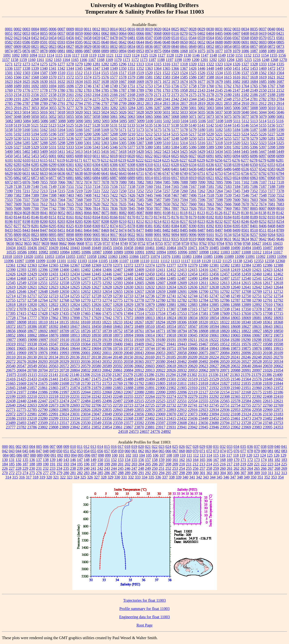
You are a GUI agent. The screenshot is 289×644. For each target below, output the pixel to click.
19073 (278, 335)
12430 (43, 274)
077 (243, 451)
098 (101, 455)
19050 (203, 335)
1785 (105, 90)
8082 (123, 213)
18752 (118, 331)
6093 (228, 156)
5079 (263, 117)
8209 (114, 222)
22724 (139, 405)
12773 (96, 300)
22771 (11, 410)
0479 (123, 38)
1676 (193, 82)
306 (236, 473)
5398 (271, 147)
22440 (21, 401)
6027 (193, 156)
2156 (35, 95)
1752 (140, 86)
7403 (70, 195)
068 (182, 451)
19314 (278, 340)
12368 (86, 265)
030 (209, 447)
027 (189, 447)
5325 (280, 143)
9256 (245, 235)
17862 (54, 318)
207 (162, 464)
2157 (44, 95)
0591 (44, 42)
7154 (96, 187)
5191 (9, 134)
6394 (140, 169)
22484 (86, 401)
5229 (9, 138)
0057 (61, 33)
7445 (149, 195)
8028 (27, 213)
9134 (228, 235)
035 (243, 447)
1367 (184, 68)
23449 (203, 418)
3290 (184, 108)
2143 (201, 90)
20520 (225, 361)
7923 (184, 208)
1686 (271, 82)
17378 (257, 309)
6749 (184, 173)
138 (46, 460)
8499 (236, 230)
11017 (278, 252)
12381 (214, 265)
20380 (161, 361)
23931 (171, 427)
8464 (88, 230)
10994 (161, 252)
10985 (75, 252)
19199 (182, 340)
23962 (235, 427)
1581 (149, 77)
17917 (86, 318)
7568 (79, 200)
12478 (96, 278)
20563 (54, 366)
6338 (228, 165)
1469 (263, 68)
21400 (278, 375)
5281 (271, 138)
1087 (254, 51)
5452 (26, 156)
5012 (9, 112)
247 (134, 468)
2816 (175, 103)
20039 (118, 353)
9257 (254, 235)
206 (155, 464)
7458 (166, 195)
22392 (257, 396)
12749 (235, 296)
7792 (79, 208)
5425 (184, 152)
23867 (128, 427)
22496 (107, 401)
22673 (54, 405)
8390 (193, 226)
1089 (271, 51)
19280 (235, 340)
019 (134, 447)
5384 (175, 147)
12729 (107, 296)
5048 (18, 117)
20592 (118, 366)
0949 (131, 51)
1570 (53, 77)
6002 (61, 156)
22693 (75, 405)
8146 (35, 217)
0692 (254, 42)
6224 (157, 160)
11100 (51, 261)
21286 (149, 375)
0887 (88, 51)
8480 (149, 230)
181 (271, 460)
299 (189, 473)
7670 (245, 204)
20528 (257, 361)
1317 (175, 64)
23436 (193, 418)
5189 (271, 130)
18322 (225, 322)
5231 (26, 138)
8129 (236, 213)
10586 (22, 252)
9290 (44, 239)
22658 (43, 405)
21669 (21, 383)
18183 (96, 322)
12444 (86, 274)
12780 (161, 300)
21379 (256, 375)
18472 (128, 326)
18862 (32, 335)
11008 (246, 252)
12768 (64, 300)
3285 (140, 108)
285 (100, 473)
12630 (128, 287)
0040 (271, 29)
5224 (245, 134)
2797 (105, 103)
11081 (176, 257)
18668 (21, 331)
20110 (11, 357)
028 (196, 447)
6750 (193, 173)
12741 (171, 296)
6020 (131, 156)
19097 (43, 340)
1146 (196, 55)
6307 (123, 165)
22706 (96, 405)
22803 (54, 410)
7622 (105, 204)
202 (127, 464)
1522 (166, 73)
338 (172, 477)
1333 (263, 64)
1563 (271, 73)
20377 (150, 361)
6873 (35, 178)
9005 (96, 235)
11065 (123, 257)
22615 (268, 401)
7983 (236, 208)
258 (209, 468)
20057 (171, 353)
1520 (149, 73)
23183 (278, 414)
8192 (263, 217)
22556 (214, 401)
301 (202, 473)
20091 (235, 353)
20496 (214, 361)
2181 (236, 95)
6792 (263, 173)
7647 (149, 204)
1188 (161, 60)
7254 (158, 191)
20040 (128, 353)
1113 (42, 55)
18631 (257, 326)
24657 (144, 431)
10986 (86, 252)
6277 (245, 160)
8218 (193, 222)
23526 (75, 423)
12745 (203, 296)
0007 (61, 29)
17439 (75, 313)
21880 (107, 388)
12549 (21, 283)
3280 (96, 108)
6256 (219, 160)
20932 (182, 370)
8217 (184, 222)
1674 (184, 82)
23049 (107, 414)
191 (53, 464)
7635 (123, 204)
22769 (278, 405)
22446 (32, 401)
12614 (235, 283)
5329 (35, 147)
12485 (171, 278)
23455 (225, 418)
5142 (210, 125)
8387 (184, 226)
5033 (184, 112)
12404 (96, 270)
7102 (245, 182)
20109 (278, 353)
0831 (105, 47)
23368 (128, 418)
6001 (53, 156)
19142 (118, 340)
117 (229, 455)
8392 (210, 226)
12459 (246, 274)
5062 (123, 117)
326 (90, 477)
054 (87, 451)
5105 (193, 121)
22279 (193, 396)
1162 (49, 60)
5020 (79, 112)
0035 (254, 29)
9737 (107, 243)
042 (5, 451)
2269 (44, 99)
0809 (18, 47)
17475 (107, 313)
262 (236, 468)
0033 (236, 29)
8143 (9, 217)
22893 (171, 410)
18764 (150, 331)
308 (250, 473)
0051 (9, 33)
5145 (236, 125)
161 (175, 460)
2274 (88, 99)
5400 (9, 152)
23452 (214, 418)
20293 (43, 361)
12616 (257, 283)
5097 (132, 121)
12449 (139, 274)
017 (121, 447)
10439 (54, 248)
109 (176, 455)
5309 (158, 143)
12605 (139, 283)
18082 (268, 318)
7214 (53, 191)
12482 (139, 278)
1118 (84, 55)
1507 (44, 73)
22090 (161, 392)
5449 (280, 152)
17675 (257, 313)
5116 (280, 121)
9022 (131, 235)
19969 (21, 353)
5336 (88, 147)
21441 (54, 379)
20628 (225, 366)
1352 (140, 68)
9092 (166, 235)
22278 (182, 396)
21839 (268, 383)
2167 (123, 95)
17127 (43, 309)
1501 (9, 73)
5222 (228, 134)
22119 (193, 392)
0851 (201, 47)
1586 (193, 77)
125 (270, 455)
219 (243, 464)
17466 (96, 313)
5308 (149, 143)
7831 (105, 208)
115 (216, 455)
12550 (32, 283)
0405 (219, 33)
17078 (21, 309)
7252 (140, 191)
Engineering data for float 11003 (144, 617)
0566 (228, 38)
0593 (61, 42)
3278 (79, 108)
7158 (131, 187)
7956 (210, 208)
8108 (167, 213)
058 (114, 451)
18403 (64, 326)
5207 (105, 134)
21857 (32, 388)
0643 (131, 42)
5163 (53, 130)
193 (66, 464)
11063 (113, 257)
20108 (268, 353)
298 (182, 473)
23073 (193, 414)
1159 (23, 60)
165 (202, 460)
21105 (22, 375)
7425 (123, 195)
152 (114, 460)
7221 (96, 191)
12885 (214, 305)
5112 (245, 121)
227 (12, 468)
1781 (70, 90)
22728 (161, 405)
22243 (107, 396)
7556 (18, 200)
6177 (87, 160)
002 (18, 447)
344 (213, 477)
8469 (105, 230)
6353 (271, 165)
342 (199, 477)
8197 (18, 222)
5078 (254, 117)
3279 (88, 108)
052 (73, 451)
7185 (245, 187)
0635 (96, 42)
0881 (61, 51)
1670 (149, 82)
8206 (88, 222)
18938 (107, 335)
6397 (158, 169)
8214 (158, 222)
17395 (11, 313)
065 (162, 451)
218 (236, 464)
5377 (131, 147)
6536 (245, 169)
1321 (201, 64)
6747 (166, 173)
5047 (9, 117)
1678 (210, 82)
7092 (210, 182)
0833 (123, 47)
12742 (182, 296)
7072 (79, 182)
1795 (175, 90)
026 (182, 447)
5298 (61, 143)
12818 (11, 305)
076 (236, 451)
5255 (228, 138)
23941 (182, 427)
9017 (114, 235)
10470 (182, 248)
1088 (263, 51)
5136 (157, 125)
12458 (235, 274)
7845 (131, 208)
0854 (228, 47)
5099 (141, 121)
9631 (228, 239)
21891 (150, 388)
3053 (35, 108)
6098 (271, 156)
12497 (225, 278)
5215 (175, 134)
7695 (9, 208)
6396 (149, 169)
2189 (280, 95)
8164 (96, 217)
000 (5, 447)
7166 (184, 187)
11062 (102, 257)
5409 (44, 152)
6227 (184, 160)
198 (100, 464)
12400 (64, 270)
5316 (201, 143)
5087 (53, 121)
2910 (245, 103)
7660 (193, 204)
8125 (210, 213)
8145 (26, 217)
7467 (175, 195)
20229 (225, 357)
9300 (88, 239)
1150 (230, 55)
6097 (263, 156)
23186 (11, 418)
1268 (274, 60)
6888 (123, 178)
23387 (139, 418)
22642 (21, 405)
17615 (235, 313)
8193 (271, 217)
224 (277, 464)
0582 (9, 42)
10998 (204, 252)
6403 (184, 169)
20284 (32, 361)
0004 (35, 29)
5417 (114, 152)
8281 (35, 226)
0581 (280, 38)
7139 (26, 187)
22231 (75, 396)
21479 (107, 379)
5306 (131, 143)
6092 (219, 156)
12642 (257, 287)
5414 (88, 152)
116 (222, 455)
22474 (64, 401)
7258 (175, 191)
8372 (105, 226)
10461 (150, 248)
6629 (9, 173)
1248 (265, 60)
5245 (149, 138)
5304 (114, 143)
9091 (158, 235)
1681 (228, 82)
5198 (70, 134)
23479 (257, 418)
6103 (27, 160)
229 (25, 468)
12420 (246, 270)
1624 (18, 82)
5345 (105, 147)
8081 (114, 213)
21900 (161, 388)
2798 (114, 103)
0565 (219, 38)
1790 (149, 90)
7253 (149, 191)
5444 (236, 152)
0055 (44, 33)
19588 (268, 344)
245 (121, 468)
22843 (118, 410)
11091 (250, 257)
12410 (150, 270)
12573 (86, 283)
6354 (280, 165)
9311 (149, 239)
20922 (161, 370)
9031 (140, 235)
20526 (235, 361)
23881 (150, 427)
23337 (86, 418)
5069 (184, 117)
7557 (26, 200)
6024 (166, 156)
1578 (123, 77)
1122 (118, 55)
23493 (21, 423)
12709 (257, 292)
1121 (110, 55)
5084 (27, 121)
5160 (26, 130)
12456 (214, 274)
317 (29, 477)
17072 (11, 309)
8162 (79, 217)
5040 (245, 112)
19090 (32, 340)
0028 (193, 29)
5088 (62, 121)
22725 (150, 405)
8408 (271, 226)
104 (142, 455)
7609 (18, 204)
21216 (96, 375)
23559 (118, 423)
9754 (150, 243)
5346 (114, 147)
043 (12, 451)
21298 (181, 375)
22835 (107, 410)
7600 (236, 200)
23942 (193, 427)
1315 (158, 64)
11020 (28, 257)
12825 (86, 305)
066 (168, 451)
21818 (203, 383)
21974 (11, 392)
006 (46, 447)
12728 (96, 296)
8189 (254, 217)
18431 (86, 326)
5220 (210, 134)
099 (108, 455)
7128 (9, 187)
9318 (184, 239)
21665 (11, 383)
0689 (228, 42)
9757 (168, 243)
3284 (131, 108)
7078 (105, 182)
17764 (21, 318)
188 (32, 464)
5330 (44, 147)
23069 (161, 414)
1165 (75, 60)
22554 (193, 401)
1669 (140, 82)
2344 (193, 99)
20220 (203, 357)
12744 (193, 296)
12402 (86, 270)
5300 (79, 143)
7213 (44, 191)
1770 (18, 90)
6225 (166, 160)
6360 (53, 169)
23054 (128, 414)
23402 (150, 418)
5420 (140, 152)
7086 (175, 182)
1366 (175, 68)
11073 (144, 257)
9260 (263, 235)
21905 (182, 388)
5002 (201, 108)
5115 (271, 121)
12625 (75, 287)
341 (192, 477)
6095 (245, 156)
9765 (229, 243)
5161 (35, 130)
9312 (158, 239)
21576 (257, 379)
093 (67, 455)
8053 (70, 213)
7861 (166, 208)
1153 (256, 55)
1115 (59, 55)
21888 (128, 388)
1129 (179, 55)
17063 (278, 305)
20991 (246, 370)
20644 (257, 366)
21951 (246, 388)
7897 (175, 208)
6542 (263, 169)
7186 (254, 187)
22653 (32, 405)
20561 (43, 366)
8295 (53, 226)
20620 (193, 366)
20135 (64, 357)
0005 (44, 29)
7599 (228, 200)
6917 (175, 178)
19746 (161, 348)
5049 (26, 117)
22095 (171, 392)
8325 (70, 226)
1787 (123, 90)
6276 (236, 160)
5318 (219, 143)
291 (141, 473)
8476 (131, 230)
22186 (278, 392)
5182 (219, 130)
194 (73, 464)
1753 (149, 86)
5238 (88, 138)
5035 (201, 112)
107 (162, 455)
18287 (150, 322)
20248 (257, 357)
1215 (248, 60)
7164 (166, 187)
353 (274, 477)
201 (121, 464)
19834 (203, 348)
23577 (128, 423)
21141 (53, 375)
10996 (182, 252)
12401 (75, 270)
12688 (171, 292)
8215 (166, 222)
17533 (150, 313)
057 (107, 451)
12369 (96, 265)
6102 (18, 160)
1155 (274, 55)
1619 (263, 77)
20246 (246, 357)
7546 (245, 195)
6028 (201, 156)
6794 (280, 173)
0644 (140, 42)
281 (73, 473)
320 (49, 477)
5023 (96, 112)
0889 (105, 51)
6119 (61, 160)
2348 (228, 99)
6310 (149, 165)
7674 (263, 204)
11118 (196, 261)
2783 (271, 99)
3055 (53, 108)
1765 (254, 86)
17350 (246, 309)
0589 (35, 42)
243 (107, 468)
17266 (139, 309)
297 (175, 473)
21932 (214, 388)
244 (114, 468)
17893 (64, 318)
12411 (160, 270)
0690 (236, 42)
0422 (9, 38)
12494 (203, 278)
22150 (214, 392)
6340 (245, 165)
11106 (113, 261)
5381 (158, 147)
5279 (254, 138)
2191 (18, 99)
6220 (131, 160)
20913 (150, 370)
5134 (140, 125)
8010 (280, 208)
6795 (9, 178)
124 (263, 455)
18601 (225, 326)
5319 (228, 143)
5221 (219, 134)
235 (66, 468)
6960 (245, 178)
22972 (11, 414)
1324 (228, 64)
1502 (18, 73)
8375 (123, 226)
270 (5, 473)
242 (100, 468)
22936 (225, 410)
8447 (44, 230)
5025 (114, 112)
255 (189, 468)
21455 (64, 379)
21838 (257, 383)
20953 (193, 370)
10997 (193, 252)
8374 (114, 226)
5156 (271, 125)
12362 (21, 265)
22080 (139, 392)
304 (223, 473)
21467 (86, 379)
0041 (280, 29)
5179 (193, 130)
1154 (265, 55)
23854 (107, 427)
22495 (96, 401)
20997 (257, 370)
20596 (128, 366)
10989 (118, 252)
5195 (44, 134)
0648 (166, 42)
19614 (32, 348)
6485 (219, 169)
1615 (228, 77)
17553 (182, 313)
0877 (35, 51)
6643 (123, 173)
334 (144, 477)
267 (271, 468)
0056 (53, 33)
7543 (236, 195)
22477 (75, 401)
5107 (211, 121)
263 (243, 468)
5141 (201, 125)
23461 (235, 418)
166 (209, 460)
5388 (201, 147)
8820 (26, 235)
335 (151, 477)
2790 (53, 103)
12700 (203, 292)
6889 (131, 178)
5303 (105, 143)
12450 (150, 274)
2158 (53, 95)
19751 (171, 348)
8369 (96, 226)
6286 (44, 165)
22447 (43, 401)
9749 (124, 243)
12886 (225, 305)
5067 (166, 117)
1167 (92, 60)
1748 (105, 86)
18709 (64, 331)
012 (87, 447)
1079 (236, 51)
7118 (280, 182)
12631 (139, 287)
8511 (263, 230)
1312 (131, 64)
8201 (53, 222)
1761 (219, 86)
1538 (254, 73)
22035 (75, 392)
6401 (175, 169)
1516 (114, 73)
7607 (9, 204)
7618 (79, 204)
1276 (53, 64)
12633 (161, 287)
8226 (210, 222)
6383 (105, 169)
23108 (235, 414)
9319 (193, 239)
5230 (18, 138)
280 (66, 473)
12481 (128, 278)
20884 (128, 370)
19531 (235, 344)
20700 (32, 370)
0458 (88, 38)
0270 (184, 33)
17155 (64, 309)
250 (155, 468)
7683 (280, 204)
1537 (245, 73)
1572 (70, 77)
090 (46, 455)
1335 (280, 64)
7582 (131, 200)
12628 (107, 287)
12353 (259, 261)
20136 (75, 357)
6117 (52, 160)
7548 (263, 195)
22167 (235, 392)
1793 (166, 90)
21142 (64, 375)
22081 (150, 392)
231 (39, 468)
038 (264, 447)
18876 (54, 335)
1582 (158, 77)
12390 (11, 270)
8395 (236, 226)
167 (216, 460)
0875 (18, 51)
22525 (161, 401)
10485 (214, 248)
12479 (107, 278)
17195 (107, 309)
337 (165, 477)
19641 (64, 348)
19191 (171, 340)
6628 (280, 169)
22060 (107, 392)
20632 (235, 366)
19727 (139, 348)
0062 (105, 33)
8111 (175, 213)
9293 (61, 239)
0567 (236, 38)
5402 (26, 152)
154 (127, 460)
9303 (114, 239)
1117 (76, 55)
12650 (64, 292)
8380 (140, 226)
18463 (118, 326)
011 (80, 447)
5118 (9, 125)
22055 (96, 392)
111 (189, 455)
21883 (118, 388)
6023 (158, 156)
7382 (18, 195)
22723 (128, 405)
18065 (235, 318)
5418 (123, 152)
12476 (75, 278)
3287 (158, 108)
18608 (235, 326)
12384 (246, 265)
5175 (158, 130)
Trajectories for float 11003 (144, 600)
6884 (96, 178)
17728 (11, 318)
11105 (103, 261)
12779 (150, 300)
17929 (96, 318)
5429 (201, 152)
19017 (161, 335)
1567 (26, 77)
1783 (88, 90)
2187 (263, 95)
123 (256, 455)
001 (12, 447)
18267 (139, 322)
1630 (44, 82)
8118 (184, 213)
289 (127, 473)
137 (39, 460)
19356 (64, 344)
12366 (64, 265)
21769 (118, 383)
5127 (87, 125)
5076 (236, 117)
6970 (280, 178)
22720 (118, 405)
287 (114, 473)
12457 (225, 274)
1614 (219, 77)
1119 (93, 55)
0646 (158, 42)
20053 (161, 353)
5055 (70, 117)
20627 (214, 366)
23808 (54, 427)
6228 (192, 160)
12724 (64, 296)
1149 (222, 55)
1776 (26, 90)
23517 (64, 423)
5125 (70, 125)
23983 (257, 427)
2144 (210, 90)
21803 (150, 383)
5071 (193, 117)
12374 (150, 265)
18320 (203, 322)
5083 (18, 121)
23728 (246, 423)
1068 (184, 51)
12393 (21, 270)
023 (162, 447)
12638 (214, 287)
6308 (131, 165)
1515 (105, 73)
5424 (175, 152)
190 (46, 464)
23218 (32, 418)
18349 (257, 322)
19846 (225, 348)
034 (236, 447)
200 (114, 464)
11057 (81, 257)
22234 (86, 396)
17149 (54, 309)
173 (257, 460)
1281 (96, 64)
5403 (35, 152)
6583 (271, 169)
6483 (201, 169)
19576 (246, 344)
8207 (96, 222)
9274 (18, 239)
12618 (278, 283)
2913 (271, 103)
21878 (86, 388)
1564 (280, 73)
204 (141, 464)
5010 (271, 108)
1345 (79, 68)
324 (76, 477)
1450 (228, 68)
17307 (171, 309)
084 (6, 455)
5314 (184, 143)
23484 (278, 418)
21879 (96, 388)
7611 (35, 204)
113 (203, 455)
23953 (225, 427)
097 (94, 455)
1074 (193, 51)
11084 (197, 257)
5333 (70, 147)
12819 (21, 305)
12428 (21, 274)
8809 (18, 235)
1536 (236, 73)
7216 (70, 191)
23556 (107, 423)
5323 (263, 143)
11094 (282, 257)
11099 (41, 261)
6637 (70, 173)
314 (8, 477)
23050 (118, 414)
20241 (235, 357)
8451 (61, 230)
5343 (96, 147)
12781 (171, 300)
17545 (171, 313)
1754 (158, 86)
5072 (201, 117)
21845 (11, 388)
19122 (86, 340)
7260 (184, 191)
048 (46, 451)
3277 (70, 108)
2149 (254, 90)
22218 (54, 396)
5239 (96, 138)
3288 (166, 108)
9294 (70, 239)
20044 (150, 353)
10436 (32, 248)
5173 (140, 130)
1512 (79, 73)
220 (250, 464)
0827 (70, 47)
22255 (128, 396)
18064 (225, 318)
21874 (75, 388)
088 (33, 455)
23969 (246, 427)
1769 (9, 90)
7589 (166, 200)
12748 (225, 296)
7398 (53, 195)
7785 (70, 208)
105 (149, 455)
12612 (214, 283)
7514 (201, 195)
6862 (18, 178)
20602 (139, 366)
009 (66, 447)
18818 (214, 331)
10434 (11, 248)
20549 (32, 366)
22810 (75, 410)
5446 (254, 152)
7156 (114, 187)
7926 (193, 208)
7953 (201, 208)
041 (284, 447)
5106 (202, 121)
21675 (43, 383)
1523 (175, 73)
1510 (61, 73)
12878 (139, 305)
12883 (193, 305)
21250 (107, 375)
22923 (203, 410)
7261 (193, 191)
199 (107, 464)
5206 (96, 134)
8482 (166, 230)
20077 (214, 353)
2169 (140, 95)
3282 (114, 108)
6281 (280, 160)
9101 (210, 235)
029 (202, 447)
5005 (228, 108)
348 (240, 477)
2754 (245, 99)
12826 (96, 305)
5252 (210, 138)
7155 (105, 187)
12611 (203, 283)
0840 (175, 47)
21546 (235, 379)
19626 (54, 348)
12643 (268, 287)
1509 (53, 73)
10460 (139, 248)
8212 (140, 222)
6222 (140, 160)
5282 (280, 138)
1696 (70, 86)
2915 (9, 108)
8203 (61, 222)
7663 (210, 204)
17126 (32, 309)
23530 (86, 423)
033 (230, 447)
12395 (32, 270)
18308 (192, 322)
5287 (35, 143)
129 (283, 455)
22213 (43, 396)
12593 (118, 283)
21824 (214, 383)
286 (107, 473)
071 (202, 451)
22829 (96, 410)
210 (182, 464)
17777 (32, 318)
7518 (210, 195)
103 (135, 455)
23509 (43, 423)
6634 (53, 173)
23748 (268, 423)
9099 (201, 235)
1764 (245, 86)
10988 (108, 252)
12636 (193, 287)
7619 (88, 204)
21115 (32, 375)
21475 (96, 379)
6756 (245, 173)
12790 (257, 300)
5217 (193, 134)
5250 (193, 138)
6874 (44, 178)
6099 (280, 156)
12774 (107, 300)
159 (162, 460)
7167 (193, 187)
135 (25, 460)
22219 (64, 396)
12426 (11, 274)
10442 (64, 248)
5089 (71, 121)
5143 (219, 125)
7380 (9, 195)
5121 (35, 125)
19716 (118, 348)
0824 (61, 47)
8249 (254, 222)
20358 (128, 361)
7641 (131, 204)
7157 (123, 187)
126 (277, 455)
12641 (246, 287)
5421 (149, 152)
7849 (140, 208)
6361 (61, 169)
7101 (237, 182)
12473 (54, 278)
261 (230, 468)
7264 (219, 191)
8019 (9, 213)
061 (134, 451)
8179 (193, 217)
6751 (201, 173)
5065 (149, 117)
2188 (271, 95)
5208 (114, 134)
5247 (166, 138)
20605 (161, 366)
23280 (43, 418)
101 (121, 455)
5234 (53, 138)
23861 (118, 427)
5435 (228, 152)
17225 (118, 309)
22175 (257, 392)
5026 (123, 112)
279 (59, 473)
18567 (193, 326)
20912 (139, 370)
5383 (166, 147)
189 (39, 464)
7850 (149, 208)
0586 (26, 42)
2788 (35, 103)
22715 (107, 405)
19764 (182, 348)
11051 (39, 257)
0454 (53, 38)
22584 (246, 401)
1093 (25, 55)
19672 (86, 348)
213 (202, 464)
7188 (271, 187)
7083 (149, 182)
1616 (236, 77)
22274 (171, 396)
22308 (225, 396)
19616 (43, 348)
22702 (86, 405)
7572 (96, 200)
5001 (193, 108)
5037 (219, 112)
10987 (97, 252)
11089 (229, 257)
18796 (193, 331)
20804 (75, 370)
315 (15, 477)
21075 (11, 375)
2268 (35, 99)
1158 (14, 60)
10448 (86, 248)
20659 (268, 366)
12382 (225, 265)
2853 (228, 103)
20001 (86, 353)
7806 (88, 208)
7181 (210, 187)
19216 (203, 340)
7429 (140, 195)
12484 (161, 278)
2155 (26, 95)
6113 (35, 160)
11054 (60, 257)
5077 (245, 117)
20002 (96, 353)
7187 (263, 187)
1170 (118, 60)
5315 (193, 143)
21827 (225, 383)
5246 (158, 138)
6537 (254, 169)
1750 (123, 86)
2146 (228, 90)
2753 (236, 99)
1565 (9, 77)
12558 (64, 283)
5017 (53, 112)
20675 (11, 370)
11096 (9, 261)
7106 (254, 182)
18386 (32, 326)
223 (271, 464)
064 (155, 451)
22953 (235, 410)
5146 (245, 125)
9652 (19, 243)
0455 (61, 38)
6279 (262, 160)
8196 (9, 222)
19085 (22, 340)
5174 (149, 130)
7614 (61, 204)
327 (97, 477)
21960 (257, 388)
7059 (53, 182)
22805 (64, 410)
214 (209, 464)
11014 (267, 252)
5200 (88, 134)
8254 (280, 222)
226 (5, 468)
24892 (166, 431)
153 (121, 460)
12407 (118, 270)
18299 (171, 322)
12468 (21, 278)
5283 (9, 143)
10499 (278, 248)
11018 (7, 257)
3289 (175, 108)
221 (257, 464)
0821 (35, 47)
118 (236, 455)
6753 (219, 173)
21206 (85, 375)
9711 (89, 243)
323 (70, 477)
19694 (96, 348)
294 (162, 473)
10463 (161, 248)
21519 (193, 379)
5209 (123, 134)
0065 (131, 33)
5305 (123, 143)
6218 (114, 160)
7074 (88, 182)
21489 (139, 379)
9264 (271, 235)
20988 (235, 370)
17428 (43, 313)
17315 (193, 309)
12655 (118, 292)
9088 (149, 235)
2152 (280, 90)
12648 (43, 292)
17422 (32, 313)
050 (59, 451)
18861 (21, 335)
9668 (80, 243)
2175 (193, 95)
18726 (86, 331)
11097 (19, 261)
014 (100, 447)
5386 (193, 147)
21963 (268, 388)
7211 (26, 191)
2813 (149, 103)
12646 (21, 292)
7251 (131, 191)
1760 (210, 86)
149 (93, 460)
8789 (280, 230)
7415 (105, 195)
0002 (18, 29)
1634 (79, 82)
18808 (203, 331)
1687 (280, 82)
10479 (203, 248)
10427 (256, 243)
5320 (236, 143)
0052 (18, 33)
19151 (128, 340)
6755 (236, 173)
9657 (36, 243)
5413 (79, 152)
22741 (193, 405)
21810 (171, 383)
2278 (123, 99)
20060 (193, 353)
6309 (140, 165)
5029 (149, 112)
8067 (97, 213)
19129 (96, 340)
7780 (61, 208)
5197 (61, 134)
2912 (263, 103)
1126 (153, 55)
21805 (161, 383)
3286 (149, 108)
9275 (26, 239)
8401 (254, 226)
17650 (246, 313)
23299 (54, 418)
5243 (131, 138)
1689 (18, 86)
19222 (214, 340)
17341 (235, 309)
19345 (43, 344)
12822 (54, 305)
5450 (9, 156)
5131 (114, 125)
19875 (246, 348)
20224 (214, 357)
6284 (26, 165)
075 (230, 451)
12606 (150, 283)
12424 (278, 270)
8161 (70, 217)
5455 (44, 156)
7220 (88, 191)
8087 (140, 213)
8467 (96, 230)
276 (39, 473)
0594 (70, 42)
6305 (105, 165)
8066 (88, 213)
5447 (263, 152)
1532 (210, 73)
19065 (235, 335)
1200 (195, 60)
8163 (88, 217)
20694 (21, 370)
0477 (105, 38)
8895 (53, 235)
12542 (268, 278)
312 (277, 473)
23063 (150, 414)
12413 (182, 270)
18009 (139, 318)
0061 (96, 33)
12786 (225, 300)
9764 (220, 243)
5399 (280, 147)
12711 (267, 292)
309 (257, 473)
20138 (96, 357)
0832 (114, 47)
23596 (150, 423)
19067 (257, 335)
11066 (134, 257)
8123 (201, 213)
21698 (64, 383)
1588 (210, 77)
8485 (184, 230)
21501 (171, 379)
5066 (158, 117)
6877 (53, 178)
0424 (26, 38)
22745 (214, 405)
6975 (18, 182)
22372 (246, 396)
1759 (201, 86)
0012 (96, 29)
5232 (35, 138)
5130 (105, 125)
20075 (203, 353)
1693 (44, 86)
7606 (280, 200)
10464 (171, 248)
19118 (75, 340)
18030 (182, 318)
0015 (123, 29)
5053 (61, 117)
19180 (161, 340)
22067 (128, 392)
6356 (18, 169)
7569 (88, 200)
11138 (238, 261)
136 (32, 460)
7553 (9, 200)
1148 (213, 55)
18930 (96, 335)
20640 (246, 366)
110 (183, 455)
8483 (175, 230)
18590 (203, 326)
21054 (278, 370)
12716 (21, 296)
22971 (278, 410)
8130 (245, 213)
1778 (44, 90)
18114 (53, 322)
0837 (158, 47)
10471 (193, 248)
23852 (96, 427)
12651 (75, 292)
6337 (219, 165)
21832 (235, 383)
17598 (214, 313)
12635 (182, 287)
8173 (149, 217)
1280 (88, 64)
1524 (184, 73)
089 (40, 455)
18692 (43, 331)
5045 (271, 112)
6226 (175, 160)
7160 (149, 187)
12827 (107, 305)
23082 (203, 414)
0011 (87, 29)
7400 (61, 195)
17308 (182, 309)
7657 (184, 204)
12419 (235, 270)
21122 (43, 375)
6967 (263, 178)
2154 (18, 95)
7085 (167, 182)
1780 (61, 90)
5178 (184, 130)
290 (134, 473)
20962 (203, 370)
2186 (254, 95)
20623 (203, 366)
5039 (236, 112)
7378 (280, 191)
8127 (227, 213)
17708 (268, 313)
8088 (149, 213)
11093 (271, 257)
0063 (114, 33)
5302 (96, 143)
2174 (184, 95)
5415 (96, 152)
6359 (44, 169)
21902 (171, 388)
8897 (61, 235)
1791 (158, 90)
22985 (43, 414)
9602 (210, 239)
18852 (11, 335)
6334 (193, 165)
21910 (193, 388)
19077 (11, 340)
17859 (43, 318)
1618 (254, 77)
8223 (201, 222)
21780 (128, 383)
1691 (26, 86)
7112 (272, 182)
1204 (230, 60)
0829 (88, 47)
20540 (11, 366)
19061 (214, 335)
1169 (109, 60)
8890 (44, 235)
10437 (43, 248)
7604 (263, 200)
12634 (171, 287)
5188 (263, 130)
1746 (88, 86)
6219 (122, 160)
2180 (228, 95)
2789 (44, 103)
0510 (175, 38)
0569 (254, 38)
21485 (118, 379)
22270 (161, 396)
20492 (203, 361)
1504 (35, 73)
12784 (203, 300)
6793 (271, 173)
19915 (278, 348)
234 (59, 468)
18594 (214, 326)
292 (148, 473)
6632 (35, 173)
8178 (184, 217)
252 (168, 468)
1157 (6, 60)
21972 (278, 388)
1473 (280, 68)
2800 (131, 103)
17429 (54, 313)
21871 (64, 388)
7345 (236, 191)
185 (12, 464)
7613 (53, 204)
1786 (114, 90)
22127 (203, 392)
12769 (75, 300)
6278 (254, 160)
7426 (131, 195)
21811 (182, 383)
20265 (267, 357)
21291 (160, 375)
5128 (96, 125)
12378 (182, 265)
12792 (278, 300)
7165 (175, 187)
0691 (245, 42)
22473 (54, 401)
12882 (182, 305)
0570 (263, 38)
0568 (245, 38)
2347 (219, 99)
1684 (254, 82)
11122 (217, 261)
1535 (228, 73)
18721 (75, 331)
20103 (257, 353)
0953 (140, 51)
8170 (131, 217)
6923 (228, 178)
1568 (35, 77)
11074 (155, 257)
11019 (18, 257)
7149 (53, 187)
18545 (161, 326)
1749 (114, 86)
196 (87, 464)
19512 (225, 344)
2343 (184, 99)
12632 (150, 287)
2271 (61, 99)
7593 (175, 200)
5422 (158, 152)
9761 (194, 243)
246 (127, 468)
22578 (235, 401)
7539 (228, 195)
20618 (171, 366)
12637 (203, 287)
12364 (43, 265)
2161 (70, 95)
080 (264, 451)
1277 (61, 64)
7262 (201, 191)
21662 (278, 379)
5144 (227, 125)
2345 (201, 99)
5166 (79, 130)
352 (267, 477)
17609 (225, 313)
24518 (123, 431)
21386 (267, 375)
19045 (193, 335)
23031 (75, 414)
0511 (184, 38)
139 (53, 460)
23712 (235, 423)
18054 (214, 318)
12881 (171, 305)
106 (155, 455)
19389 (107, 344)
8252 (263, 222)
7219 (79, 191)
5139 (184, 125)
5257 (236, 138)
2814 (158, 103)
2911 (254, 103)
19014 (150, 335)
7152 (79, 187)
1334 (271, 64)
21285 (139, 375)
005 (39, 447)
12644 (278, 287)
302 (209, 473)
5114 (263, 121)
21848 (21, 388)
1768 (280, 86)
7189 (280, 187)
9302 (105, 239)
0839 (166, 47)
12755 (11, 300)
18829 (268, 331)
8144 (18, 217)
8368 (88, 226)
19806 (193, 348)
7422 (114, 195)
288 (121, 473)
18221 (107, 322)
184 (5, 464)
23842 (75, 427)
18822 (246, 331)
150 (100, 460)
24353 (278, 427)
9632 (236, 239)
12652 (86, 292)
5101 (158, 121)
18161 (75, 322)
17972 (128, 318)
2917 (26, 108)
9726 (98, 243)
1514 (96, 73)
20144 (107, 357)
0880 (53, 51)
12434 (75, 274)
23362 (118, 418)
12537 (235, 278)
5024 (105, 112)
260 (223, 468)
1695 (61, 86)
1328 (254, 64)
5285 (26, 143)
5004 (219, 108)
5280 (263, 138)
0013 (105, 29)
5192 (18, 134)
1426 (193, 68)
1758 (193, 86)
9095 (184, 235)
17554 (193, 313)
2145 (219, 90)
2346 (210, 99)
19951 (11, 353)
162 (182, 460)
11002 (214, 252)
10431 (267, 243)
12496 (214, 278)
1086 (245, 51)
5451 (18, 156)
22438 (11, 401)
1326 (236, 64)
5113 (254, 121)
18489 (139, 326)
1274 (35, 64)
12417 (214, 270)
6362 (70, 169)
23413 (161, 418)
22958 (257, 410)
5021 (88, 112)
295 (168, 473)
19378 (96, 344)
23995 (268, 427)
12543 (278, 278)
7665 (219, 204)
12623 (54, 287)
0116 (175, 33)
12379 (193, 265)
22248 (118, 396)
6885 (105, 178)
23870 (139, 427)
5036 (210, 112)
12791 (268, 300)
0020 (158, 29)
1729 (79, 86)
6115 (44, 160)
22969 (268, 410)
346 (226, 477)
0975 (158, 51)
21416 (11, 379)
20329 (64, 361)
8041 (44, 213)
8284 (44, 226)
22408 (268, 396)
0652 (201, 42)
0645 (149, 42)
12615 (246, 283)
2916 (18, 108)
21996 (54, 392)
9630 (219, 239)
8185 (236, 217)
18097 (11, 322)
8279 (26, 226)
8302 (61, 226)
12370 (107, 265)
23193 (21, 418)
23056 (139, 414)
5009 (263, 108)
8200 (44, 222)
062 (141, 451)
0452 (35, 38)
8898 (70, 235)
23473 (246, 418)
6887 (114, 178)
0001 (9, 29)
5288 (44, 143)
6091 (210, 156)
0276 (193, 33)
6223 (149, 160)
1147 (204, 55)
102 (128, 455)
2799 (123, 103)
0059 (79, 33)
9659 (45, 243)
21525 (203, 379)
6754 (228, 173)
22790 (43, 410)
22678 (64, 405)
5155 (262, 125)
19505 (214, 344)
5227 (271, 134)
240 (87, 468)
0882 (70, 51)
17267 (150, 309)
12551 (43, 283)
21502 (182, 379)
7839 (123, 208)
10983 (54, 252)
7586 (149, 200)
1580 (140, 77)
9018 (123, 235)
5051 (44, 117)
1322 (210, 64)
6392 (123, 169)
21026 (268, 370)
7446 (158, 195)
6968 (271, 178)
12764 (43, 300)
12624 (64, 287)
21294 (171, 375)
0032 (228, 29)
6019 (123, 156)
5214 (166, 134)
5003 (210, 108)
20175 (160, 357)
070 (196, 451)
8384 (175, 226)
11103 (82, 261)
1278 (70, 64)
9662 (63, 243)
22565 (225, 401)
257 (202, 468)
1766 (263, 86)
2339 (149, 99)
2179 (219, 95)
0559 (201, 38)
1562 (263, 73)
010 (73, 447)
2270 (53, 99)
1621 (271, 77)
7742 (53, 208)
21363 (235, 375)
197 (93, 464)
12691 (182, 292)
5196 (53, 134)
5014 (26, 112)
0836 (149, 47)
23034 (86, 414)
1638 (105, 82)
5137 (166, 125)
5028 (140, 112)
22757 (257, 405)
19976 (43, 353)
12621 (32, 287)
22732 (171, 405)
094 (74, 455)
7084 (158, 182)
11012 (257, 252)
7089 (193, 182)
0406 (228, 33)
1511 (70, 73)
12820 (32, 305)
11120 (206, 261)
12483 (150, 278)
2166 (114, 95)
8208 (105, 222)
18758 (128, 331)
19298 (257, 340)
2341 (166, 99)
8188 (245, 217)
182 (277, 460)
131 (12, 460)
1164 (66, 60)
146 (73, 460)
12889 (246, 305)
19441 (171, 344)
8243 (236, 222)
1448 (210, 68)
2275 (96, 99)
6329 (184, 165)
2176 (201, 95)
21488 (128, 379)
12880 (161, 305)
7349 (245, 191)
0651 (193, 42)
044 (18, 451)
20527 (246, 361)
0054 (35, 33)
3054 (44, 108)
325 (83, 477)
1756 (175, 86)
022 (155, 447)
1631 (53, 82)
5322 (254, 143)
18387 (43, 326)
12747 (214, 296)
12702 (225, 292)
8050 (53, 213)
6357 (26, 169)
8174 (158, 217)
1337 (18, 68)
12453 (182, 274)
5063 (131, 117)
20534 (278, 361)
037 (257, 447)
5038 (228, 112)
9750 (133, 243)
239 (80, 468)
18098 (22, 322)
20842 (107, 370)
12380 (203, 265)
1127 (161, 55)
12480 (118, 278)
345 (219, 477)
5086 (44, 121)
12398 (54, 270)
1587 (201, 77)
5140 (192, 125)
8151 (53, 217)
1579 (131, 77)
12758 (32, 300)
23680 (214, 423)
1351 (131, 68)
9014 (105, 235)
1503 (26, 73)
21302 (192, 375)
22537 (171, 401)
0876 (26, 51)
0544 (193, 38)
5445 (245, 152)
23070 (171, 414)
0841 (184, 47)
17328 (214, 309)
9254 (236, 235)
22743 (203, 405)
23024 (64, 414)
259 (216, 468)
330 (117, 477)
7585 (140, 200)
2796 (96, 103)
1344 (70, 68)
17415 (21, 313)
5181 (210, 130)
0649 (175, 42)
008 (59, 447)
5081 (280, 117)
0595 (79, 42)
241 (93, 468)
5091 (88, 121)
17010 (268, 305)
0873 (280, 47)
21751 (96, 383)
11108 (134, 261)
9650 (10, 243)
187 (25, 464)
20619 (182, 366)
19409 (139, 344)
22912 (182, 410)
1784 (96, 90)
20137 (85, 357)
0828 (79, 47)
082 (277, 451)
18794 (182, 331)
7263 (210, 191)
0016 (131, 29)
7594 (184, 200)
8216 (175, 222)
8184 (228, 217)
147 (80, 460)
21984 (32, 392)
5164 (61, 130)
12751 (257, 296)
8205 (79, 222)
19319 (11, 344)
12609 (182, 283)
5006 (236, 108)
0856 (245, 47)
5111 (237, 121)
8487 (201, 230)
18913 (75, 335)
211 (189, 464)
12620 (21, 287)
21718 (75, 383)
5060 (105, 117)
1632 (61, 82)
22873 (161, 410)
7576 (114, 200)
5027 (131, 112)
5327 (18, 147)
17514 (139, 313)
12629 (118, 287)
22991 (54, 414)
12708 (246, 292)
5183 (228, 130)
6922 (219, 178)
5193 (26, 134)
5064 (140, 117)
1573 (79, 77)
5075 (228, 117)
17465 (86, 313)
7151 (70, 187)
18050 (203, 318)
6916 (166, 178)
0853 (219, 47)
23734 (257, 423)
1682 (236, 82)
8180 (201, 217)
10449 (96, 248)
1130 (187, 55)
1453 (254, 68)
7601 (245, 200)
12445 (96, 274)
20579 (86, 366)
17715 (278, 313)
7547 (254, 195)
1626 (35, 82)
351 (260, 477)
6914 (149, 178)
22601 (257, 401)
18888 (64, 335)
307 (243, 473)
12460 (257, 274)
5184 (236, 130)
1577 (114, 77)
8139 (271, 213)
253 (175, 468)
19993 (64, 353)
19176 (150, 340)
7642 (140, 204)
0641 (114, 42)
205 (148, 464)
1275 (44, 64)
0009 (70, 29)
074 (223, 451)
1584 (175, 77)
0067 (149, 33)
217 (230, 464)
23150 (268, 414)
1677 (201, 82)
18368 (278, 322)
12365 (54, 265)
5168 (96, 130)
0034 (245, 29)
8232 (219, 222)
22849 (128, 410)
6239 (210, 160)
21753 (107, 383)
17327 (203, 309)
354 (281, 477)
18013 (150, 318)
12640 (235, 287)
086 (19, 455)
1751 (131, 86)
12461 (268, 274)
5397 (263, 147)
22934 (214, 410)
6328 (175, 165)
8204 (70, 222)
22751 (225, 405)
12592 (107, 283)
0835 (140, 47)
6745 (149, 173)
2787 (26, 103)
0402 (201, 33)
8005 (254, 208)
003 (25, 447)
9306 (140, 239)
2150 (263, 90)
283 (87, 473)
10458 (128, 248)
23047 (96, 414)
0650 (184, 42)
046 (32, 451)
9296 (79, 239)
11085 (208, 257)
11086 (218, 257)
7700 (35, 208)
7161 (158, 187)
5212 (149, 134)
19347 (54, 344)
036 (250, 447)
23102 (225, 414)
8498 (228, 230)
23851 (86, 427)
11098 (30, 261)
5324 (271, 143)
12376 (161, 265)
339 (179, 477)
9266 (9, 239)
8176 (175, 217)
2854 (236, 103)
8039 (35, 213)
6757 (254, 173)
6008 (79, 156)
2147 (236, 90)
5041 (254, 112)
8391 (201, 226)
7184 (236, 187)
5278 (245, 138)
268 (277, 468)
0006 (53, 29)
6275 (227, 160)
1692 (35, 86)
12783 (193, 300)
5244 (140, 138)
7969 (228, 208)
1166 (83, 60)
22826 (86, 410)
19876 (257, 348)
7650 (166, 204)
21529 (214, 379)
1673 (175, 82)
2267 (26, 99)
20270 (278, 357)
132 (18, 460)
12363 (32, 265)
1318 (184, 64)
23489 (11, 423)
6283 (18, 165)
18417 (75, 326)
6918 (184, 178)
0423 (18, 38)
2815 (166, 103)
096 (87, 455)
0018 (140, 29)
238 (73, 468)
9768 (247, 243)
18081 (257, 318)
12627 (96, 287)
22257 (139, 396)
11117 (186, 261)
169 (230, 460)
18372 (11, 326)
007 (53, 447)
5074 (219, 117)
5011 (280, 108)
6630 (18, 173)
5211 (140, 134)
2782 (263, 99)
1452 (245, 68)
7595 (193, 200)
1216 (257, 60)
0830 (96, 47)
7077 (97, 182)
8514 (271, 230)
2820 (210, 103)
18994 (128, 335)
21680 (54, 383)
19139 (107, 340)
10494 (246, 248)
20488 (193, 361)
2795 (88, 103)
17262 (128, 309)
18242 (128, 322)
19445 (193, 344)
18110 (43, 322)
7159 (140, 187)
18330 (235, 322)
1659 (114, 82)
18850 (278, 331)
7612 (44, 204)
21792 (139, 383)
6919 (193, 178)
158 (155, 460)
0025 (175, 29)
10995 (172, 252)
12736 (150, 296)
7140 (35, 187)
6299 (53, 165)
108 (169, 455)
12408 (128, 270)
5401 (18, 152)
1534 (219, 73)
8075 (105, 213)
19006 (139, 335)
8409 (280, 226)
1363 (149, 68)
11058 (92, 257)
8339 (79, 226)
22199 (11, 396)
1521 (158, 73)
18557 (182, 326)
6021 (140, 156)
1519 (140, 73)
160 (168, 460)
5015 (35, 112)
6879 (61, 178)
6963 (254, 178)
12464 (11, 278)
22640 (11, 405)
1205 (239, 60)
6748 (175, 173)
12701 (214, 292)
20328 (54, 361)
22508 (128, 401)
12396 (43, 270)
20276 (21, 361)
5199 (79, 134)
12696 (193, 292)
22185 (268, 392)
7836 (114, 208)
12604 (128, 283)
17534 (161, 313)
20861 (118, 370)
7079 (114, 182)
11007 (236, 252)
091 (53, 455)
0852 (210, 47)
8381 (149, 226)
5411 (61, 152)
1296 (123, 64)
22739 (182, 405)
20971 (225, 370)
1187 (152, 60)
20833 (96, 370)
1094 (33, 55)
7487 (184, 195)
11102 (72, 261)
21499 (161, 379)
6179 (96, 160)
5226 (263, 134)
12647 (32, 292)
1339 (35, 68)
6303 (88, 165)
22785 (32, 410)
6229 (201, 160)
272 (12, 473)
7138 (18, 187)
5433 (210, 152)
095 (81, 455)
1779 (53, 90)
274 (25, 473)
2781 (254, 99)
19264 (225, 340)
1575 (96, 77)
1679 (219, 82)
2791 (61, 103)
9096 (193, 235)
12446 (107, 274)
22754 (235, 405)
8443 (26, 230)
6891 (140, 178)
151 (107, 460)
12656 (128, 292)
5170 (114, 130)
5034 (193, 112)
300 (196, 473)
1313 (140, 64)
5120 (26, 125)
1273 (26, 64)
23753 (278, 423)
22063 (118, 392)
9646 (280, 239)
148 (87, 460)
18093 (278, 318)
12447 (118, 274)
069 (189, 451)
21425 (21, 379)
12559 (75, 283)
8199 (35, 222)
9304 (123, 239)
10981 (33, 252)
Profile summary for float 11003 (144, 609)
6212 (105, 160)
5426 (193, 152)
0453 (44, 38)
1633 (70, 82)
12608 (171, 283)
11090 (239, 257)
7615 (70, 204)
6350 (254, 165)
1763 (236, 86)
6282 (9, 165)
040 (277, 447)
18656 (11, 331)
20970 (214, 370)
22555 (203, 401)
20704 (43, 370)
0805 (280, 42)
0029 (201, 29)
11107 (124, 261)
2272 (70, 99)
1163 (58, 60)
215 (216, 464)
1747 (96, 86)
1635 (88, 82)
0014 (114, 29)
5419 (131, 152)
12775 (118, 300)
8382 (158, 226)
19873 (235, 348)
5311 (175, 143)
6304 (96, 165)
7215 (61, 191)
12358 (269, 261)
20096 (246, 353)
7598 (219, 200)
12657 (139, 292)
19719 (128, 348)
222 (264, 464)
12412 (171, 270)
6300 (61, 165)
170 (236, 460)
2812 (140, 103)
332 (131, 477)
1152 (248, 55)
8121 (192, 213)
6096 (254, 156)
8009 (271, 208)
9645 (271, 239)
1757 (184, 86)
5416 (105, 152)
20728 (64, 370)
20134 (53, 357)
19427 (161, 344)
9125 (219, 235)
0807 (9, 47)
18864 (43, 335)
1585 (184, 77)
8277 (18, 226)
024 (168, 447)
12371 (118, 265)
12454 (193, 274)
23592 (139, 423)
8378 (131, 226)
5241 (114, 138)
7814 (96, 208)
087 (26, 455)
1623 (9, 82)
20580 (96, 366)
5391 (228, 147)
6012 (105, 156)
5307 (140, 143)
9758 (177, 243)
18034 (193, 318)
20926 (171, 370)
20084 (225, 353)
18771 (161, 331)
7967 (219, 208)
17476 (118, 313)
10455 (107, 248)
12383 (235, 265)
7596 (201, 200)
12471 (32, 278)
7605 (271, 200)
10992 (150, 252)
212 (196, 464)
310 (264, 473)
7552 (280, 195)
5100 (149, 121)
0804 (271, 42)
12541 (257, 278)
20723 (54, 370)
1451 (236, 68)
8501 (245, 230)
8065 (79, 213)
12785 (214, 300)
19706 (107, 348)
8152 (61, 217)
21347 (224, 375)
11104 (93, 261)
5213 (158, 134)
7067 (70, 182)
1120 (101, 55)
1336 (9, 68)
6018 (114, 156)
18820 (225, 331)
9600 (201, 239)
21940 (235, 388)
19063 (225, 335)
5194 (35, 134)
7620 (96, 204)
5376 (123, 147)
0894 (123, 51)
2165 (105, 95)
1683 (245, 82)
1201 (204, 60)
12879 (150, 305)
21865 (54, 388)
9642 (263, 239)
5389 (210, 147)
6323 (166, 165)
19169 (139, 340)
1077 (219, 51)
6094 (236, 156)
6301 (70, 165)
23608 (182, 423)
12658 (150, 292)
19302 (267, 340)
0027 (184, 29)
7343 (228, 191)
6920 (201, 178)
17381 (268, 309)
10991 (140, 252)
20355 (118, 361)
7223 (114, 191)
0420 (271, 33)
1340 (44, 68)
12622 (43, 287)
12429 (32, 274)
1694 (53, 86)
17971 (118, 318)
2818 (193, 103)
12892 (257, 305)
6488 (236, 169)
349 (247, 477)
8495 (210, 230)
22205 (21, 396)
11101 (61, 261)
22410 (278, 396)
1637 (96, 82)
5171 (123, 130)
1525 (193, 73)
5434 (219, 152)
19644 (75, 348)
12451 (161, 274)
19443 (182, 344)
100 (115, 455)
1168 (101, 60)
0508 (158, 38)
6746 (158, 173)
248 (141, 468)
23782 (21, 427)
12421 (257, 270)
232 (46, 468)
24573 (134, 431)
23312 (64, 418)
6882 (79, 178)
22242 (96, 396)
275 (32, 473)
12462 (278, 274)
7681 (271, 204)
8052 (62, 213)
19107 (54, 340)
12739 (161, 296)
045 (25, 451)
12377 (171, 265)
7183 (228, 187)
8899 (79, 235)
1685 (263, 82)
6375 (79, 169)
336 (158, 477)
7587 (158, 200)
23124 (246, 414)
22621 (278, 401)
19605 (21, 348)
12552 (54, 283)
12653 (96, 292)
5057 (88, 117)
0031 (219, 29)
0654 (210, 42)
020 (141, 447)
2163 (88, 95)
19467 (203, 344)
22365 (235, 396)
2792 (70, 103)
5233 (44, 138)
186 (18, 464)
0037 (263, 29)
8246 (245, 222)
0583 (18, 42)
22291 (203, 396)
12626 (86, 287)
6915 (158, 178)
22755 (246, 405)
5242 (123, 138)
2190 (9, 99)
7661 (201, 204)
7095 (219, 182)
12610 (193, 283)
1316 (166, 64)
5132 (122, 125)
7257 (166, 191)
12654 (107, 292)
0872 (271, 47)
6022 (149, 156)
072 (209, 451)
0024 (166, 29)
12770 (86, 300)
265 (257, 468)
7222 (105, 191)
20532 (268, 361)
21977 (21, 392)
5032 (175, 112)
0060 (88, 33)
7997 (245, 208)
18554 (171, 326)
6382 (96, 169)
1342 (61, 68)
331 (124, 477)
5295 (53, 143)
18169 (85, 322)
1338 (26, 68)
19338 (32, 344)
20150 (128, 357)
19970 (32, 353)
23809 (64, 427)
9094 (175, 235)
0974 (149, 51)
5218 (201, 134)
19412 (150, 344)
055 (93, 451)
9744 (115, 243)
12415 (193, 270)
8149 (44, 217)
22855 (139, 410)
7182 (219, 187)
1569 (44, 77)
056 (100, 451)
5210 (131, 134)
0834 (131, 47)
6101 (9, 160)
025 (175, 447)
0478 (114, 38)
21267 (117, 375)
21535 (225, 379)
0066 (140, 33)
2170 (149, 95)
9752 (142, 243)
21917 (203, 388)
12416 (203, 270)
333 (138, 477)
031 (216, 447)
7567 (70, 200)
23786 (32, 427)
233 (53, 468)
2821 (219, 103)
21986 (43, 392)
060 (127, 451)
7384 (26, 195)
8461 (79, 230)
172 (250, 460)
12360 (280, 261)
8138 (262, 213)
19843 (214, 348)
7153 (88, 187)
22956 (246, 410)
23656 (203, 423)
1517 (123, 73)
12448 (128, 274)
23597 (161, 423)
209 (175, 464)
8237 (228, 222)
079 (257, 451)
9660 (54, 243)
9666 (72, 243)
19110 (64, 340)
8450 (53, 230)
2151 (271, 90)
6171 (79, 160)
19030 (182, 335)
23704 (225, 423)
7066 (62, 182)
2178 (210, 95)
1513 (88, 73)
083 (284, 451)
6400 (166, 169)
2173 (175, 95)
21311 (203, 375)
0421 (280, 33)
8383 (166, 226)
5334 (79, 147)
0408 (245, 33)
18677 (32, 331)
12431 (54, 274)
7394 (44, 195)
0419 (263, 33)
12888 (235, 305)
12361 (11, 265)
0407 (236, 33)
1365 (166, 68)
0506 (140, 38)
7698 (18, 208)
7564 (61, 200)
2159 (61, 95)
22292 (214, 396)
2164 (96, 95)
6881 (70, 178)
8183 (219, 217)
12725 (75, 296)
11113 (175, 261)
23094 (214, 414)
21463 (75, 379)
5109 (228, 121)
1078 (228, 51)
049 (53, 451)
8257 (9, 226)
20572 (64, 366)
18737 (96, 331)
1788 (131, 90)
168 (223, 460)
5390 (219, 147)
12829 (128, 305)
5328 (26, 147)
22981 (32, 414)
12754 (278, 296)
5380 (149, 147)
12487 (182, 278)
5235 (61, 138)
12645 (11, 292)
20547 (21, 366)
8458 (70, 230)
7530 (219, 195)
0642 (123, 42)
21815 (193, 383)
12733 (128, 296)
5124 (61, 125)
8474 (123, 230)
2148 (245, 90)
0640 (105, 42)
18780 (171, 331)
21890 (139, 388)
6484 (210, 169)
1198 (178, 60)
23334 (75, 418)
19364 (86, 344)
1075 (201, 51)
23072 (182, 414)
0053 (26, 33)
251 (162, 468)
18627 (246, 326)
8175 (166, 217)
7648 (158, 204)
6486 (228, 169)
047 (39, 451)
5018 (61, 112)
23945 (203, 427)
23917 (161, 427)
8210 (123, 222)
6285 (35, 165)
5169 (105, 130)
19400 (118, 344)
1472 (271, 68)
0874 (9, 51)
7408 (88, 195)
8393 (219, 226)
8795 (9, 235)
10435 (21, 248)
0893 (114, 51)
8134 (254, 213)
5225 (254, 134)
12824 (75, 305)
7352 (254, 191)
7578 (123, 200)
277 (46, 473)
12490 (193, 278)
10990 (129, 252)
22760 (268, 405)
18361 (267, 322)
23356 (107, 418)
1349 (114, 68)
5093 (106, 121)
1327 (245, 64)
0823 (53, 47)
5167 (88, 130)
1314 (149, 64)
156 (141, 460)
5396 (254, 147)
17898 (75, 318)
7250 (123, 191)
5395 (245, 147)
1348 (105, 68)
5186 (245, 130)
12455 (203, 274)
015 (107, 447)
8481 (158, 230)
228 (18, 468)
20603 (150, 366)
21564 (246, 379)
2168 (131, 95)
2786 (18, 103)
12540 (246, 278)
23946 (214, 427)
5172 (131, 130)
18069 (246, 318)
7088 (184, 182)
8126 (219, 213)
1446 (201, 68)
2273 (79, 99)
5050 (35, 117)
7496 (193, 195)
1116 (67, 55)
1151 (239, 55)
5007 (245, 108)
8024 (18, 213)
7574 (105, 200)
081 (271, 451)
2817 (184, 103)
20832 (86, 370)
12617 (268, 283)
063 (148, 451)
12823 (64, 305)
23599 (171, 423)
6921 (210, 178)
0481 (131, 38)
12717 (32, 296)
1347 (96, 68)
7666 (228, 204)
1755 (166, 86)
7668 (236, 204)
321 (56, 477)
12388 (278, 265)
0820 (26, 47)
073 (216, 451)
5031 (166, 112)
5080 (271, 117)
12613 (225, 283)
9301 (96, 239)
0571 (271, 38)
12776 (128, 300)
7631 (114, 204)
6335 (201, 165)
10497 (268, 248)
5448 (271, 152)
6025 (175, 156)
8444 (35, 230)
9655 (28, 243)
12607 (161, 283)
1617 (245, 77)
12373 (139, 265)
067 (175, 451)
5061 (114, 117)
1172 (135, 60)
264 (250, 468)
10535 (11, 252)
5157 (280, 125)
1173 (144, 60)
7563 (53, 200)
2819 (201, 103)
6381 (88, 169)
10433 (278, 243)
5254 (219, 138)
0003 (26, 29)
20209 (192, 357)
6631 (26, 173)
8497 (219, 230)
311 (270, 473)
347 (233, 477)
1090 (280, 51)
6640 (96, 173)
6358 (35, 169)
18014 (161, 318)
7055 (44, 182)
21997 (64, 392)
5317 (210, 143)
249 (148, 468)
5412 (70, 152)
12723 (54, 296)
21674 (32, 383)
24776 (155, 431)
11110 (144, 261)
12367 (75, 265)
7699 (26, 208)
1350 (123, 68)
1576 (105, 77)
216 (223, 464)
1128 (170, 55)
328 (104, 477)
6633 (44, 173)
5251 (201, 138)
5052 (53, 117)
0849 (193, 47)
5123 (52, 125)
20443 (171, 361)
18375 (21, 326)
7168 (201, 187)
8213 (149, 222)
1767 (271, 86)
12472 (43, 278)
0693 (263, 42)
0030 (210, 29)
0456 (70, 38)
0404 (210, 33)
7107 (263, 182)
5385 (184, 147)
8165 (105, 217)
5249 (184, 138)
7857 (158, 208)
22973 (21, 414)
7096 (228, 182)
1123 (127, 55)
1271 (9, 64)
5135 (149, 125)
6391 (114, 169)
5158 (9, 130)
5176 (166, 130)
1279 (79, 64)
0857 (254, 47)
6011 (96, 156)
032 (223, 447)
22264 (150, 396)
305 (230, 473)
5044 (263, 112)
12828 (118, 305)
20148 (117, 357)
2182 (245, 95)
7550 (271, 195)
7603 (254, 200)
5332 (61, 147)
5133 (131, 125)
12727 (86, 296)
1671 (158, 82)
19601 (11, 348)
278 (53, 473)
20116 (21, 357)
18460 (107, 326)
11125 (227, 261)
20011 (107, 353)
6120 (70, 160)
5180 (201, 130)
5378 (140, 147)
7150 (61, 187)
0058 (70, 33)
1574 (88, 77)
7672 (254, 204)
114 (209, 455)
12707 (235, 292)
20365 (139, 361)
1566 (18, 77)
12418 (225, 270)
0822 (44, 47)
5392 (236, 147)
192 (59, 464)
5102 (167, 121)
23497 (32, 423)
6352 (263, 165)
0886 (79, 51)
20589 (107, 366)
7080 (123, 182)
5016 (44, 112)
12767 (54, 300)
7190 (9, 191)
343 (206, 477)
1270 (283, 60)
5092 (97, 121)
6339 (236, 165)
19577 (257, 344)
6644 (131, 173)
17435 (64, 313)
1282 (105, 64)
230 (32, 468)
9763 (212, 243)
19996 (75, 353)
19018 (171, 335)
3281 (105, 108)
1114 (50, 55)
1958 (184, 90)
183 (284, 460)
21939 (225, 388)
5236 (70, 138)
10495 (257, 248)
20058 (182, 353)
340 (185, 477)
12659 (161, 292)
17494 (128, 313)
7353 (263, 191)
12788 (246, 300)
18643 (268, 326)
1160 (32, 60)
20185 (171, 357)
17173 (86, 309)
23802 (43, 427)
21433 (32, 379)
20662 (278, 366)
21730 (86, 383)
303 (216, 473)
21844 (278, 383)
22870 (150, 410)
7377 (271, 191)
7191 (18, 191)
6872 (26, 178)
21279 (128, 375)
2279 (131, 99)
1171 (126, 60)
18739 (107, 331)
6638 (79, 173)
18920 (86, 335)
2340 (158, 99)
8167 (123, 217)
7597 (210, 200)
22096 (182, 392)
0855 (236, 47)
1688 (9, 86)
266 (264, 468)
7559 (44, 200)
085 (12, 455)
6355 (9, 169)
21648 (268, 379)
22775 (21, 410)
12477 (86, 278)
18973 (118, 335)
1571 (61, 77)
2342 (175, 99)
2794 (79, 103)
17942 (107, 318)
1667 (123, 82)
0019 (149, 29)
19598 (278, 344)
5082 (9, 121)
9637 (254, 239)
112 (196, 455)
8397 (245, 226)
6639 (88, 173)
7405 (79, 195)
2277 (114, 99)
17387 (278, 309)
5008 (254, 108)
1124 (136, 55)
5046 (280, 112)
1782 (79, 90)
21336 (214, 375)
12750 (246, 296)
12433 (64, 274)
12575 (96, 283)
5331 (53, 147)
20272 (11, 361)
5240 (105, 138)
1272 (18, 64)
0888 (96, 51)
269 (284, 468)
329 (110, 477)
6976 (27, 182)
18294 (160, 322)
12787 (235, 300)
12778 (139, 300)
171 (243, 460)
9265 (280, 235)
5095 (123, 121)
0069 (166, 33)
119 (242, 455)
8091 (158, 213)
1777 (35, 90)
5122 (44, 125)
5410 (53, 152)
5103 (176, 121)
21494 (150, 379)
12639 (225, 287)
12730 (118, 296)
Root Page (144, 625)
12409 (139, 270)
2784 (280, 99)
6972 (9, 182)
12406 (107, 270)
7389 (35, 195)
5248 (175, 138)
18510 (150, 326)
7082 (140, 182)
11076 (166, 257)
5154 (254, 125)
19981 (54, 353)
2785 (9, 103)
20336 (86, 361)
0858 (263, 47)
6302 (79, 165)
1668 (131, 82)
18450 (96, 326)
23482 (268, 418)
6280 (271, 160)
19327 (21, 344)
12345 (248, 261)
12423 (268, 270)
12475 (64, 278)
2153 (9, 95)
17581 (203, 313)
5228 (280, 134)
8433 (9, 230)
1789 (140, 90)
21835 (246, 383)
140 (59, 460)
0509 (166, 38)
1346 (88, 68)
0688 (219, 42)
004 (32, 447)
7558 (35, 200)
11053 (50, 257)
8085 (132, 213)
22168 (246, 392)
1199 (187, 60)
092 (60, 455)
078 (250, 451)
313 (284, 473)
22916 (193, 410)
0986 (175, 51)
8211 (131, 222)
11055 (70, 257)
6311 (158, 165)
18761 (139, 331)
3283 (123, 108)
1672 (166, 82)
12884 (203, 305)
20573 (75, 366)
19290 (246, 340)
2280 (140, 99)
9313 (166, 239)
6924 (236, 178)
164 (196, 460)
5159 (18, 130)
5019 (70, 112)
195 (80, 464)
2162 (79, 95)
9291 (53, 239)
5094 (114, 121)
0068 (158, 33)
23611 (193, 423)
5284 (18, 143)
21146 (75, 375)
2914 (280, 103)
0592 (53, 42)
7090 (202, 182)
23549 (96, 423)
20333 (75, 361)
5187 (254, 130)
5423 (166, 152)
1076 (210, 51)
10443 (75, 248)
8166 (114, 217)
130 (5, 460)
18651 (278, 326)
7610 (26, 204)
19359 (75, 344)
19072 (268, 335)
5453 (35, 156)
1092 (16, 55)
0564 (210, 38)
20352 (107, 361)
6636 (61, 173)
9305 (131, 239)
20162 (139, 357)
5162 (44, 130)
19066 (246, 335)
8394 (228, 226)
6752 (210, 173)
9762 (203, 243)
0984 (166, 51)
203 (134, 464)
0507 (149, 38)
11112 (165, 261)
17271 (161, 309)
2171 (158, 95)
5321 (245, 143)
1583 (166, 77)
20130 (32, 357)
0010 (79, 29)
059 (121, 451)
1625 (26, 82)
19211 (193, 340)
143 (66, 460)
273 (18, 473)
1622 (280, 77)
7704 (44, 208)
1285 (114, 64)
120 (249, 455)
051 (66, 451)
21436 (43, 379)
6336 (210, 165)
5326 (9, 147)
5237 (79, 138)
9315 (175, 239)
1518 (131, 73)
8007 (263, 208)
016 (114, 447)
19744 (150, 348)
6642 (114, 173)
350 (253, 477)
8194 (280, 217)
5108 (219, 121)
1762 (228, 86)
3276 (61, 108)
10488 (225, 248)
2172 (166, 95)
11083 (187, 257)
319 (42, 477)
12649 (54, 292)
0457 (79, 38)
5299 (70, 143)
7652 (175, 204)
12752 (268, 296)
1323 (219, 64)
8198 (26, 222)
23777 (11, 427)
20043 (139, 353)
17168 (75, 309)
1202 (213, 60)
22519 (150, 401)
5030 (158, 112)
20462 (182, 361)
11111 (155, 261)
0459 (96, 38)
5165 (70, 130)
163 (189, 460)
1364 (158, 68)
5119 (17, 125)
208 (168, 464)
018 (127, 447)
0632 (88, 42)
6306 (114, 165)
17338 (225, 309)
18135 (64, 322)
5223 (236, 134)
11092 (261, 257)
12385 (257, 265)
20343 (96, 361)
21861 (43, 388)
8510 (254, 230)
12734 (139, 296)
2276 (105, 99)
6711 (140, 173)
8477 (140, 230)
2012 (193, 90)
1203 (222, 60)
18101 (32, 322)
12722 (43, 296)
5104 (184, 121)
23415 (171, 418)
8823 (35, 235)
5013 (18, 112)
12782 (182, 300)
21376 (246, 375)
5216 (184, 134)
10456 (118, 248)
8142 (280, 213)
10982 (43, 252)
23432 (182, 418)
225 (284, 464)
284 (93, 473)
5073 (210, 117)
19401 (128, 344)
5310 (166, 143)
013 (93, 447)
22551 (182, 401)
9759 (185, 243)
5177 (175, 130)
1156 (282, 55)
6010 (88, 156)
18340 (246, 322)
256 (196, 468)
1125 (144, 55)
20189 (182, 357)
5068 (175, 117)
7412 (96, 195)
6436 (193, 169)
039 (271, 447)
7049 (35, 182)
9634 (245, 239)
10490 (235, 248)
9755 (159, 243)
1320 (193, 64)
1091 (7, 55)
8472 (114, 230)
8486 (193, 230)
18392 (54, 326)
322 (63, 477)
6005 (70, 156)
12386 (268, 265)
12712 (278, 292)
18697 (54, 331)
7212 (35, 191)
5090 (79, 121)
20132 (43, 357)
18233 (117, 322)
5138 (175, 125)
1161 (40, 60)
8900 (88, 235)
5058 (96, 117)
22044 (86, 392)
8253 (271, 222)
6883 (88, 178)
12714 (11, 296)
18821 (235, 331)
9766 (238, 243)
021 (148, 447)
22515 (139, 401)
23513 (54, 423)
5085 (36, 121)
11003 (225, 252)
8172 (140, 217)
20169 (150, 357)
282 (80, 473)
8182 (210, 217)
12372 (128, 265)
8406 (263, 226)
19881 (268, 348)
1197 (169, 60)
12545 (11, 283)
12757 (21, 300)
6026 (184, 156)
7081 (132, 182)
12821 (43, 305)
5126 (79, 125)
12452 (171, 274)
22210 (32, 396)
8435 (18, 230)
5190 (280, 130)
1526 (201, 73)
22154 (225, 392)
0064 (123, 33)
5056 (79, 117)
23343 (96, 418)
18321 (214, 322)
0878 (44, 51)
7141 (44, 187)
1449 (219, 68)
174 (264, 460)
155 (134, 460)
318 (36, 477)
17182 (96, 309)
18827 (257, 331)
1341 (53, 68)
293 (155, 473)
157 (148, 460)
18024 (171, 318)
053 (80, 451)
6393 (131, 169)
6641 (105, 173)
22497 (118, 401)
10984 (65, 252)
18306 (182, 322)
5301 (88, 143)
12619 (11, 287)
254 (182, 468)
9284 (35, 239)
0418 (254, 33)
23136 (257, 414)
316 (22, 477)
